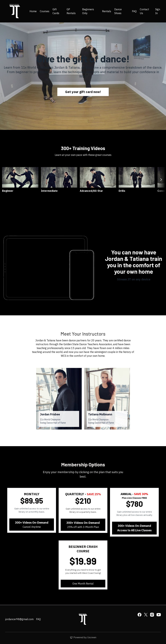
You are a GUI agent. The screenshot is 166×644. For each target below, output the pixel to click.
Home (33, 11)
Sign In (158, 11)
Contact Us (144, 11)
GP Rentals (71, 11)
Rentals (107, 11)
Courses (45, 11)
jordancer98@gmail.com (19, 619)
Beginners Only (88, 11)
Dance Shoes (118, 11)
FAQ (134, 11)
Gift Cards (56, 11)
